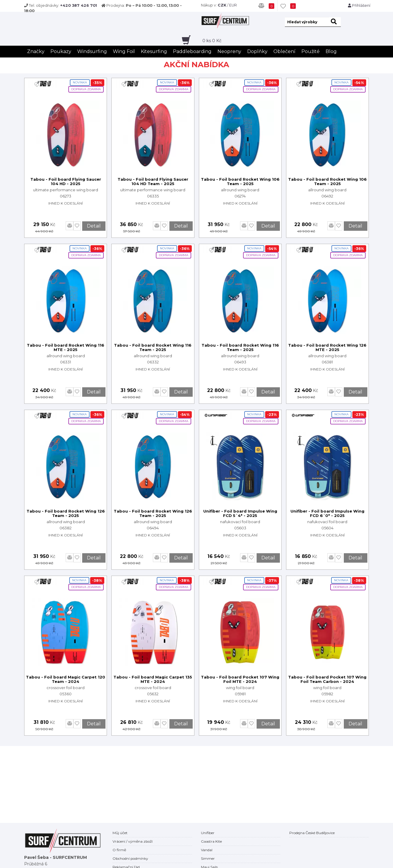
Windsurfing (92, 51)
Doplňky (257, 51)
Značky (36, 51)
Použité (311, 51)
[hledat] (335, 22)
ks (212, 41)
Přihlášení (359, 5)
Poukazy (61, 51)
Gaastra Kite (211, 841)
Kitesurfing (154, 51)
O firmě (119, 850)
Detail (94, 226)
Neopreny (229, 51)
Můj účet (120, 833)
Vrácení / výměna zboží (133, 841)
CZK (222, 5)
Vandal (207, 850)
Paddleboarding (192, 51)
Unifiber (208, 833)
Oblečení (284, 51)
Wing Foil (124, 51)
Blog (331, 51)
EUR (233, 5)
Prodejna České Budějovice (312, 833)
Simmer (208, 858)
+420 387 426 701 (79, 5)
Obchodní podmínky (130, 858)
